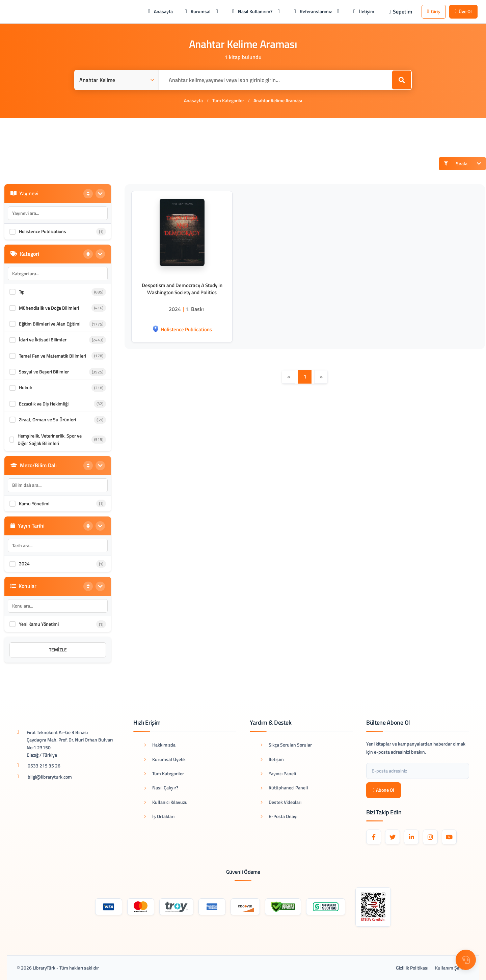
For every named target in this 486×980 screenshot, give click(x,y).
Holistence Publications (43, 231)
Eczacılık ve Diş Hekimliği (44, 404)
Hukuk (25, 387)
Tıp (22, 292)
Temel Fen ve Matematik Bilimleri (52, 356)
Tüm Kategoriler (228, 100)
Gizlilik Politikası (412, 968)
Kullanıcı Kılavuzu (166, 802)
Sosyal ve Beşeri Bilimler (44, 372)
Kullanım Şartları (452, 968)
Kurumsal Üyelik (165, 759)
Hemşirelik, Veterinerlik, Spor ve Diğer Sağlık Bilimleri (50, 439)
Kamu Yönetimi (34, 503)
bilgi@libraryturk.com (50, 777)
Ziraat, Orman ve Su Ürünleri (47, 419)
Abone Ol (384, 790)
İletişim (272, 759)
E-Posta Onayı (279, 816)
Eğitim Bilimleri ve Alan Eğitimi (50, 324)
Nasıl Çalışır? (161, 788)
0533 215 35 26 (44, 766)
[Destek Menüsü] (466, 960)
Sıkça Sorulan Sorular (286, 745)
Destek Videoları (281, 802)
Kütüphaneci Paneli (284, 788)
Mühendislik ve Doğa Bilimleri (49, 308)
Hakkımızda (160, 745)
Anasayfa (193, 100)
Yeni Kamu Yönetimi (39, 624)
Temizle (58, 650)
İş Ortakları (159, 816)
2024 (24, 564)
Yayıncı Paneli (278, 773)
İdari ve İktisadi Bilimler (43, 340)
